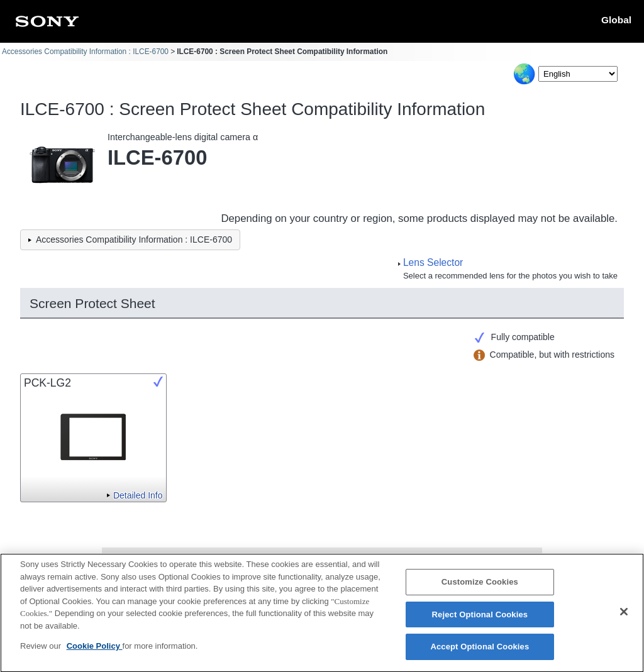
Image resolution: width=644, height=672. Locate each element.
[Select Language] (578, 74)
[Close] (624, 619)
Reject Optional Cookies (480, 622)
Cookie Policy (95, 653)
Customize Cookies (480, 589)
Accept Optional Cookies (480, 654)
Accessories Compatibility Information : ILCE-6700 (85, 52)
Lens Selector (433, 262)
